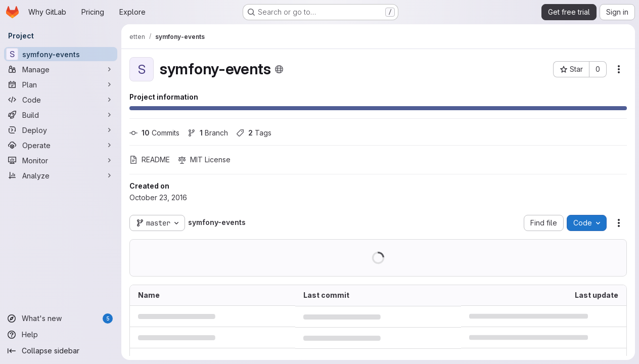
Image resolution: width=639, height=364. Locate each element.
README (150, 160)
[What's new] (61, 318)
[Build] (61, 115)
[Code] (61, 100)
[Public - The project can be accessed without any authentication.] (279, 69)
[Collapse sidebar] (61, 351)
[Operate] (61, 145)
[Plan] (61, 84)
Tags (254, 133)
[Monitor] (61, 160)
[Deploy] (61, 130)
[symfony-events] (61, 54)
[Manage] (61, 69)
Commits (154, 133)
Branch (208, 133)
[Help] (61, 335)
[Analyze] (61, 175)
